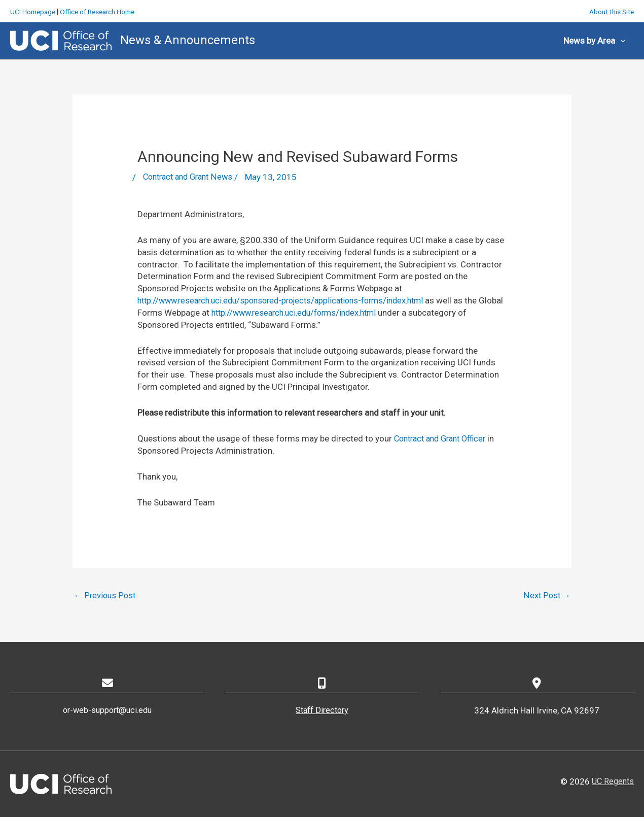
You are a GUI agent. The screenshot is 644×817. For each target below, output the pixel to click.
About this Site (610, 10)
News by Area (589, 40)
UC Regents (612, 781)
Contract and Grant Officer (444, 437)
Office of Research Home (102, 10)
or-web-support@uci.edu (108, 710)
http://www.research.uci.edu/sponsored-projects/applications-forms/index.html (291, 299)
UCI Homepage (34, 10)
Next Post (547, 595)
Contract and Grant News (191, 177)
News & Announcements (188, 39)
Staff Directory (322, 710)
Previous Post (105, 595)
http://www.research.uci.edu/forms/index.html (327, 312)
